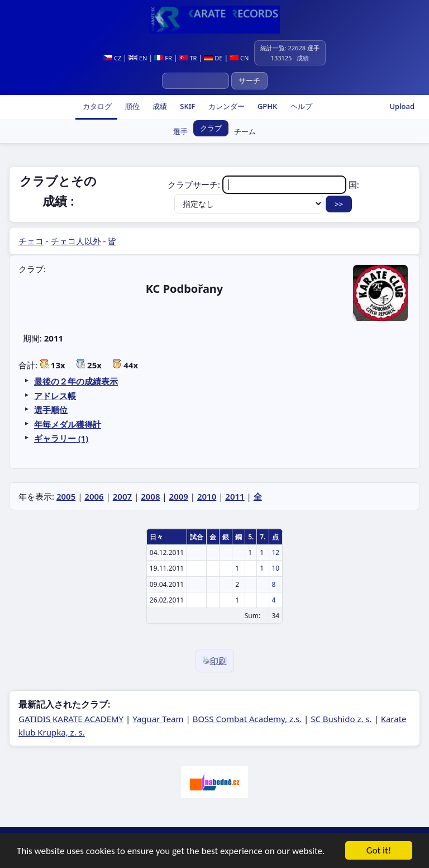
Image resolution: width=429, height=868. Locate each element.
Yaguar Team (158, 719)
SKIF (187, 106)
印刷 (215, 661)
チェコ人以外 (76, 241)
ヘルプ (300, 106)
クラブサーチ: (258, 184)
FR (163, 58)
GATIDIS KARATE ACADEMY (71, 719)
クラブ (211, 128)
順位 (131, 106)
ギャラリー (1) (61, 438)
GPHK (267, 106)
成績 (159, 106)
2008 (150, 496)
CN (239, 58)
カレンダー (225, 106)
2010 (207, 496)
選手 (180, 131)
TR (188, 58)
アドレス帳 (55, 396)
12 (276, 552)
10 (276, 568)
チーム (245, 131)
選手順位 (51, 410)
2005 (66, 496)
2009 (179, 496)
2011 (235, 496)
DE (213, 58)
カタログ (96, 106)
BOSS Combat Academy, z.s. (247, 719)
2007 (122, 496)
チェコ (31, 241)
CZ (112, 58)
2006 (94, 496)
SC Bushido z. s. (341, 719)
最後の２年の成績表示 (76, 381)
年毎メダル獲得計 (68, 424)
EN (138, 58)
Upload (402, 106)
